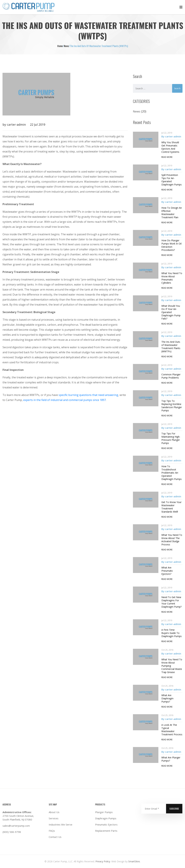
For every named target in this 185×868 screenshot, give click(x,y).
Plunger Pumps (104, 812)
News (137, 111)
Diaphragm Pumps (106, 818)
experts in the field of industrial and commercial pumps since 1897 (65, 400)
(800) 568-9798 (12, 832)
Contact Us (55, 837)
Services (54, 818)
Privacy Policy (103, 861)
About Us (54, 812)
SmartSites (134, 861)
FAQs (52, 831)
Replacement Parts (106, 831)
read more (167, 157)
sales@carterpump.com (16, 826)
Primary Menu (181, 7)
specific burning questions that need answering (88, 395)
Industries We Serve (61, 824)
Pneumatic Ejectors (106, 824)
